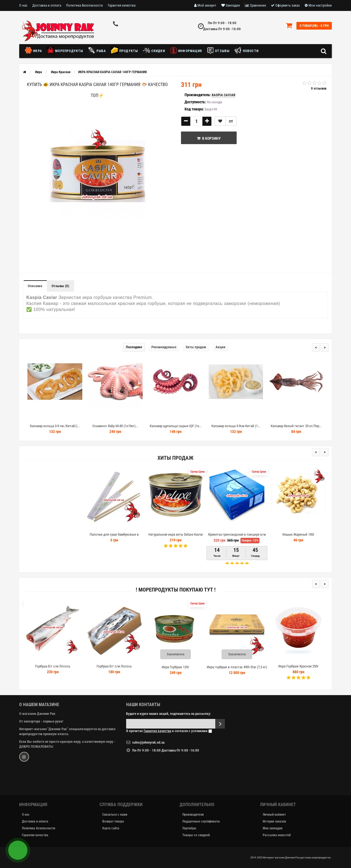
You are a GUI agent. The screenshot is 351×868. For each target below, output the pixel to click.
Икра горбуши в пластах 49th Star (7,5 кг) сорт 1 (241, 669)
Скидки (154, 50)
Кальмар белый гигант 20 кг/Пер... (296, 426)
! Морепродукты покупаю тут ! (176, 590)
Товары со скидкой (196, 835)
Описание (35, 286)
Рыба (97, 50)
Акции (220, 347)
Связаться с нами (115, 815)
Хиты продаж (196, 347)
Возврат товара (113, 821)
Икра (35, 50)
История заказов (274, 821)
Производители (193, 815)
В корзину (209, 138)
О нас (23, 5)
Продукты (125, 50)
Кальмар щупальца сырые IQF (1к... (176, 426)
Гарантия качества (122, 5)
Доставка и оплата (47, 5)
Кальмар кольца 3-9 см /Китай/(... (55, 426)
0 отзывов (319, 88)
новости (247, 50)
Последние (134, 347)
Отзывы (218, 50)
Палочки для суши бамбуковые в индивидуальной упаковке (114, 537)
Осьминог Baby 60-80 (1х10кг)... (115, 426)
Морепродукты (65, 50)
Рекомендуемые (164, 347)
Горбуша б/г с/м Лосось (57, 666)
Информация (186, 50)
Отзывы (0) (60, 286)
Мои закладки (273, 828)
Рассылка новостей (277, 835)
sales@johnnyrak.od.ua (148, 742)
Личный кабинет (274, 815)
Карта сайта (111, 828)
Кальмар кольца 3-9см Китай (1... (236, 426)
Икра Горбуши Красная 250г (303, 666)
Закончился (180, 654)
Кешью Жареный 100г (298, 534)
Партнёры (189, 828)
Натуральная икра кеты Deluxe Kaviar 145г (176, 537)
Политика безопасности (84, 5)
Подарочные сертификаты (201, 821)
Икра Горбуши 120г (180, 667)
